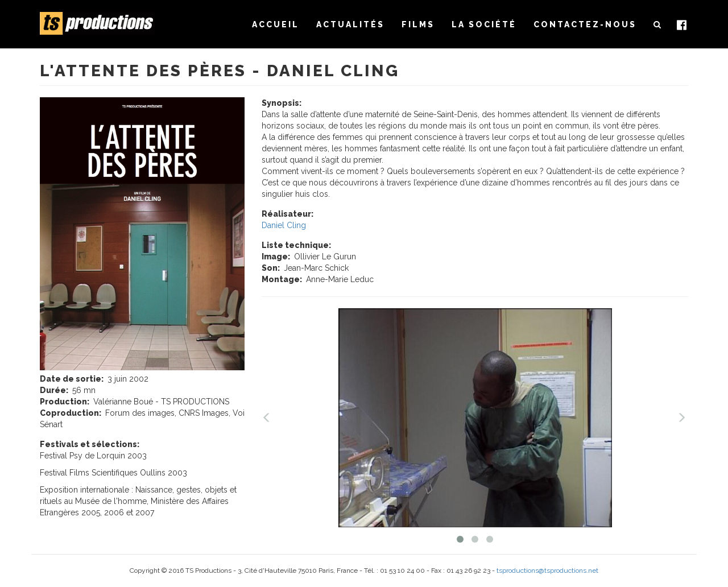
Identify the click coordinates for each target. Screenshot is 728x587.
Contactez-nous (585, 24)
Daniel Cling (284, 225)
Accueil (276, 24)
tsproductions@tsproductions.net (547, 571)
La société (484, 24)
